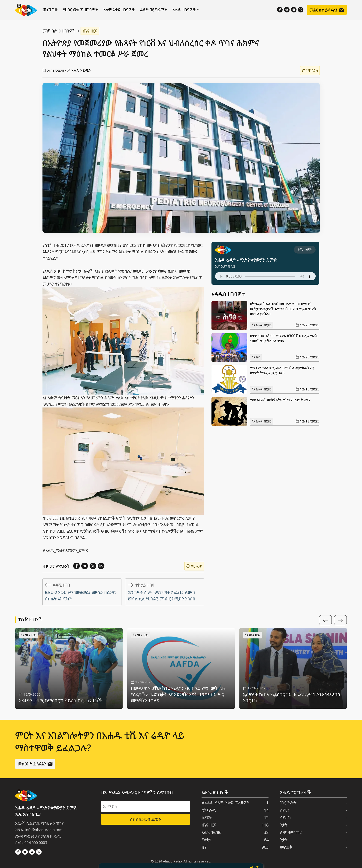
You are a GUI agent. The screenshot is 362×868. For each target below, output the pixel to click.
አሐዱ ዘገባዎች (186, 10)
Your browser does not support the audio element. (265, 276)
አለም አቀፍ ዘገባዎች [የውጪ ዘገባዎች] (119, 10)
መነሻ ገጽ (50, 10)
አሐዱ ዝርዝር (262, 325)
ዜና (256, 357)
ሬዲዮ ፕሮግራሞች (154, 10)
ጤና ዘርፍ (90, 31)
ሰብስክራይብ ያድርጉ (145, 819)
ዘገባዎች (69, 31)
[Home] (26, 10)
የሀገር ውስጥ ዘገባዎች (80, 10)
